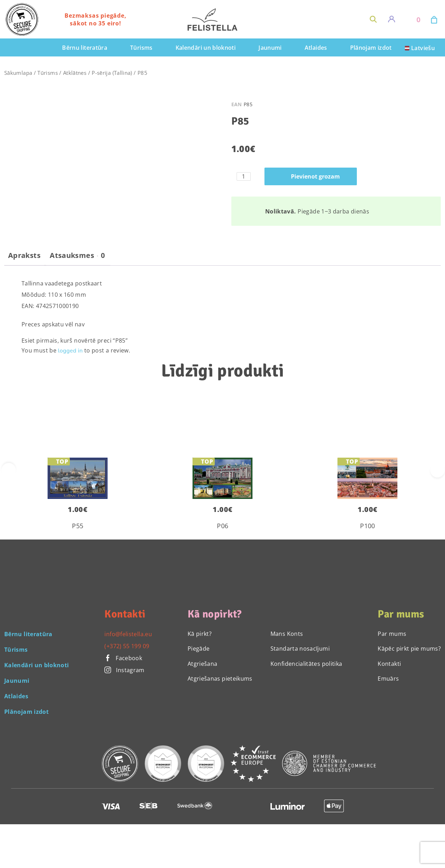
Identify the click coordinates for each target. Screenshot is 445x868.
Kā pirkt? (200, 634)
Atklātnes (75, 73)
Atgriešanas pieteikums (220, 679)
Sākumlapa (18, 73)
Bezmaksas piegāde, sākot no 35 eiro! (95, 19)
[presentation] (437, 470)
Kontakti (389, 664)
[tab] (24, 258)
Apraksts (24, 255)
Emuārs (388, 679)
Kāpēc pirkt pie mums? (409, 649)
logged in (70, 351)
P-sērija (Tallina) (112, 73)
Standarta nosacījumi (300, 649)
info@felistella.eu (128, 634)
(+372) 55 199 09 (127, 646)
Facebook (123, 658)
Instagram (124, 670)
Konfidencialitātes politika (306, 664)
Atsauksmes (77, 255)
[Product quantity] (244, 176)
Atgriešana (203, 664)
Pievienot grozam (315, 176)
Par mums (392, 634)
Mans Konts (287, 634)
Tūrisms (48, 73)
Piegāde (199, 649)
